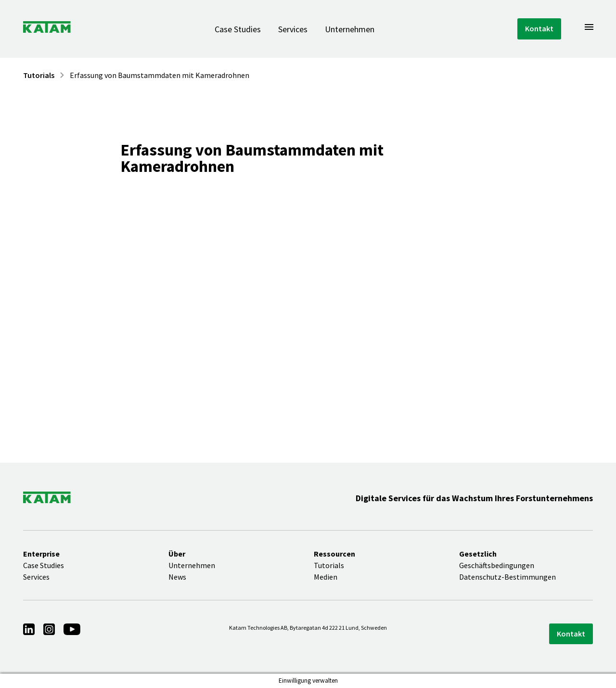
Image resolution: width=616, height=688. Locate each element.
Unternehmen (350, 29)
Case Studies (238, 29)
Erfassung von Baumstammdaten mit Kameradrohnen (160, 75)
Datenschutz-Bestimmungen (507, 577)
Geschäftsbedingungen (497, 565)
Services (293, 29)
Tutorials (39, 75)
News (177, 577)
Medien (326, 577)
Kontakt (539, 28)
